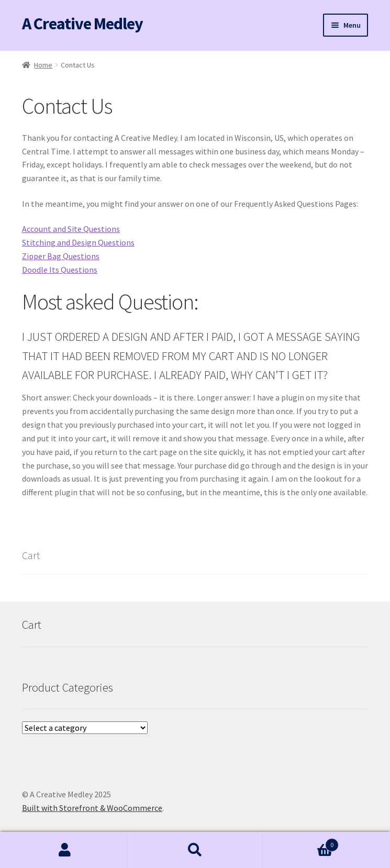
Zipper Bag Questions (61, 256)
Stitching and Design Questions (78, 242)
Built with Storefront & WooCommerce (92, 808)
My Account (65, 850)
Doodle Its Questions (60, 270)
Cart (299, 843)
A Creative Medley (82, 24)
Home (43, 65)
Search (195, 850)
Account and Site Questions (71, 229)
